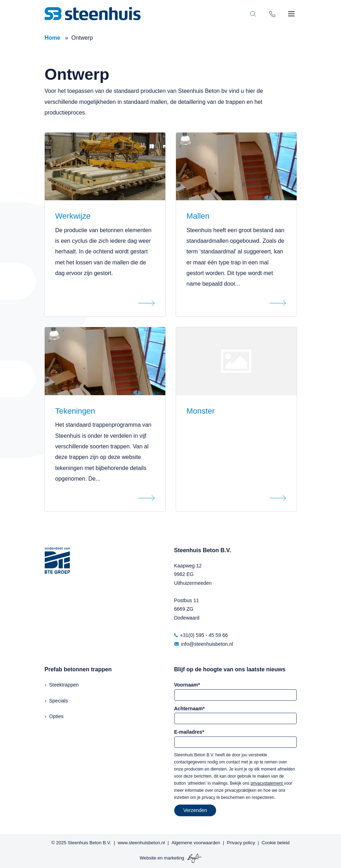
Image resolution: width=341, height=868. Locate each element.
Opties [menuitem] (56, 716)
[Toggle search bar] (253, 14)
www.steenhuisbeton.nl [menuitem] (141, 843)
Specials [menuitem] (59, 701)
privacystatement (267, 783)
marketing (174, 858)
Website (148, 858)
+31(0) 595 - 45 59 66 (201, 635)
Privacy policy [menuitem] (241, 843)
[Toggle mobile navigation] (291, 14)
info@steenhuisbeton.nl (204, 644)
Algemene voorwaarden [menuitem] (196, 843)
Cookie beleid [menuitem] (276, 843)
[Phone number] (272, 13)
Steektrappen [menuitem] (64, 685)
